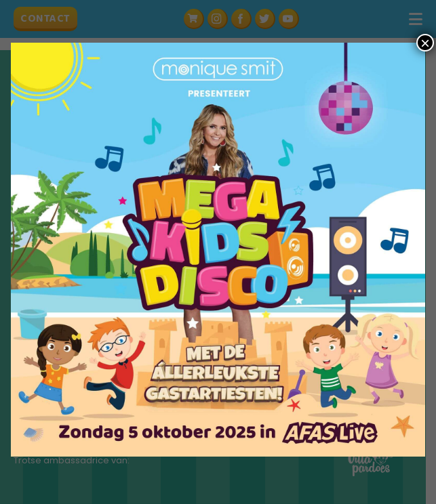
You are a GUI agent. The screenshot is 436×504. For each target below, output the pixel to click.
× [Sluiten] (425, 43)
